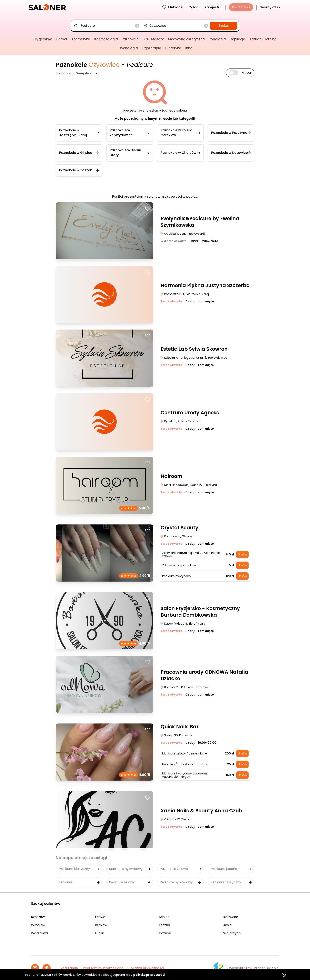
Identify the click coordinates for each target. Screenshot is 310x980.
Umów (242, 554)
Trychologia (128, 48)
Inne (189, 48)
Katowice (231, 917)
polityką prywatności (149, 975)
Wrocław (38, 925)
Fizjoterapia (152, 48)
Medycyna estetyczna (186, 39)
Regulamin (69, 968)
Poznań (165, 933)
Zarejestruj (213, 7)
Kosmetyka (81, 39)
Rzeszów (38, 917)
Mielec (164, 917)
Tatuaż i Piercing (263, 39)
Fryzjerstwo (43, 39)
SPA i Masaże (153, 39)
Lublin (100, 933)
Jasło (227, 925)
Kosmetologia (106, 39)
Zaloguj (195, 7)
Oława (100, 917)
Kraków (101, 925)
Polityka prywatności (146, 968)
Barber (62, 39)
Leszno (165, 925)
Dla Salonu (241, 7)
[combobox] (107, 26)
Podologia (217, 39)
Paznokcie (130, 39)
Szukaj (224, 26)
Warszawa (39, 933)
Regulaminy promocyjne (103, 968)
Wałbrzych (232, 933)
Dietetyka (173, 48)
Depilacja (238, 39)
